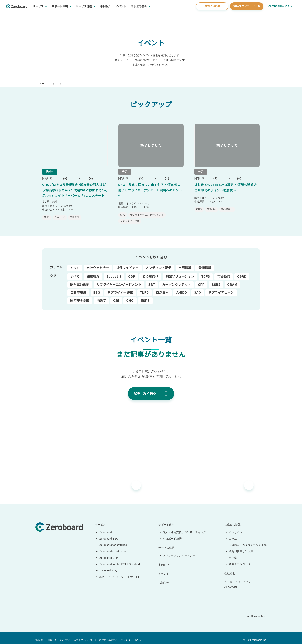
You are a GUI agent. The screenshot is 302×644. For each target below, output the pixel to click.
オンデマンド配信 (158, 264)
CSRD (241, 273)
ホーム (43, 83)
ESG (97, 289)
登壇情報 (205, 264)
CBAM (231, 281)
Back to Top (257, 612)
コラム (233, 535)
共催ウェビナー (127, 264)
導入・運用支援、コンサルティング (185, 529)
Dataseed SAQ (106, 567)
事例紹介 (120, 15)
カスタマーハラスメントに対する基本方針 (95, 636)
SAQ (197, 289)
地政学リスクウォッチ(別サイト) (117, 573)
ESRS (144, 297)
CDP (132, 273)
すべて (75, 264)
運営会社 (40, 636)
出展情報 (185, 264)
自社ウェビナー (98, 264)
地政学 (101, 297)
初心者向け (150, 273)
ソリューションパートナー (179, 552)
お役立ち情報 (154, 15)
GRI (116, 297)
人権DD (181, 289)
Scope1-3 (114, 273)
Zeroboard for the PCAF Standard (119, 560)
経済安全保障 (80, 297)
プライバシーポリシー (132, 636)
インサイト (236, 529)
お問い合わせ (212, 15)
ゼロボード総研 (173, 535)
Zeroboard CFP (107, 554)
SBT (152, 281)
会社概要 (230, 570)
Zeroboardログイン (280, 15)
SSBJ (215, 281)
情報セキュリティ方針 (59, 636)
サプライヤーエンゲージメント (119, 281)
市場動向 (223, 273)
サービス (53, 15)
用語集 (233, 554)
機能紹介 (93, 273)
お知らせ (164, 579)
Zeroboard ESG (107, 535)
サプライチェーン (220, 289)
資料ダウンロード (240, 560)
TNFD (144, 289)
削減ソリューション (180, 273)
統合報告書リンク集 (241, 548)
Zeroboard (104, 529)
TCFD (206, 273)
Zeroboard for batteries (113, 541)
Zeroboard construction (113, 548)
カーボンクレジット (176, 281)
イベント (135, 15)
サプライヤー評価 (120, 289)
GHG (129, 297)
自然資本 (162, 289)
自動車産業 (78, 289)
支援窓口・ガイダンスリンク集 (248, 541)
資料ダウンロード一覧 (246, 15)
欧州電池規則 (80, 281)
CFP (201, 281)
